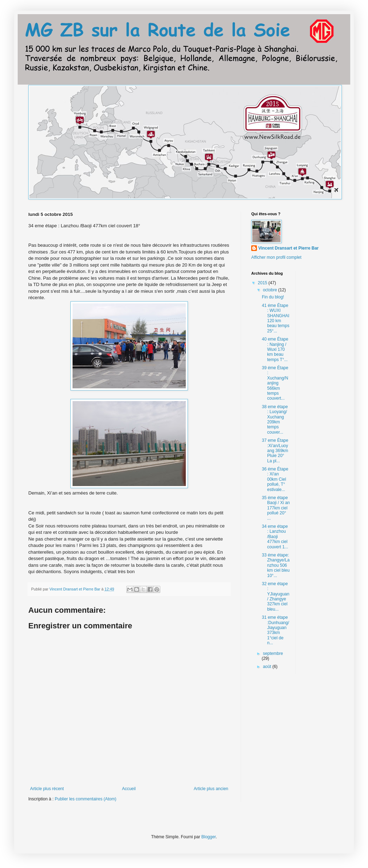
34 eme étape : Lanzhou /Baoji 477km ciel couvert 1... (275, 537)
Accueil (129, 789)
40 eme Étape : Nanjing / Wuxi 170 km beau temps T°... (275, 349)
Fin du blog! (273, 297)
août (268, 667)
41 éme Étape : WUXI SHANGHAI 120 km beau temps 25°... (276, 318)
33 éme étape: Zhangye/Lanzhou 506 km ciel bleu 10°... (276, 565)
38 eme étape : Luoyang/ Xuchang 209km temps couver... (275, 419)
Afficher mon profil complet (276, 257)
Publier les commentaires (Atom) (86, 799)
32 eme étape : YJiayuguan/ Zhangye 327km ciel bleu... (276, 596)
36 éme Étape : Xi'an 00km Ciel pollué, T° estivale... (275, 479)
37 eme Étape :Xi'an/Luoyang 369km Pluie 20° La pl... (275, 451)
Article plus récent (47, 789)
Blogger (209, 837)
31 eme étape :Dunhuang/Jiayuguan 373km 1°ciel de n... (275, 630)
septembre (273, 653)
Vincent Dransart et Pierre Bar (289, 248)
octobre (271, 290)
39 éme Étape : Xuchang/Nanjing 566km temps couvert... (275, 383)
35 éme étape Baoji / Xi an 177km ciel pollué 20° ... (276, 508)
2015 (263, 283)
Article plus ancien (211, 789)
